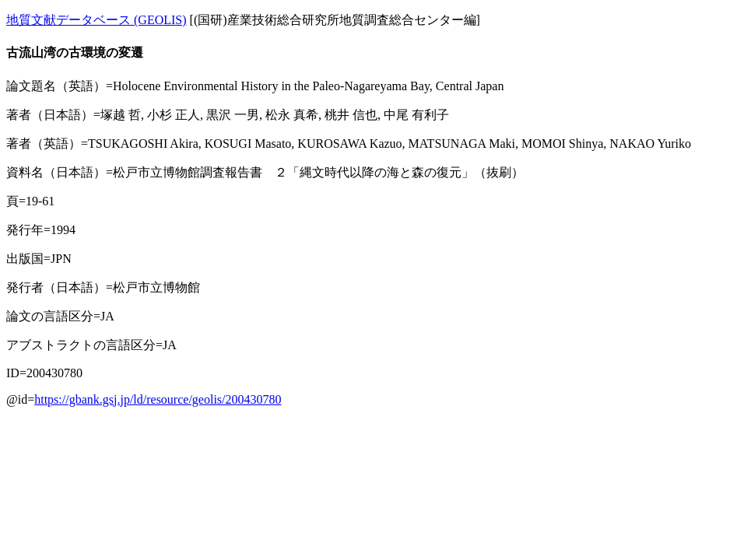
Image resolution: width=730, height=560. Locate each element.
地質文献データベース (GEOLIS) (97, 20)
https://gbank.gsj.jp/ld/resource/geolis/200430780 (158, 399)
